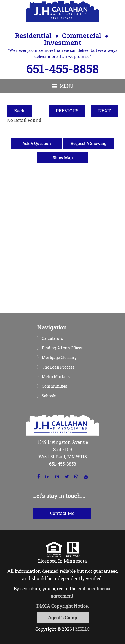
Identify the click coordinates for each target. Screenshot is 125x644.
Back (19, 111)
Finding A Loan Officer (62, 348)
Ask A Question (37, 143)
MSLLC (83, 629)
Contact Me (62, 513)
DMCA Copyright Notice (62, 606)
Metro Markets (56, 377)
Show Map (63, 158)
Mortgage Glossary (59, 358)
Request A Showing (88, 143)
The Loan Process (58, 367)
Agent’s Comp (63, 617)
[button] (63, 86)
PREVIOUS (67, 111)
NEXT (105, 111)
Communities (54, 386)
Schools (49, 396)
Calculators (52, 338)
